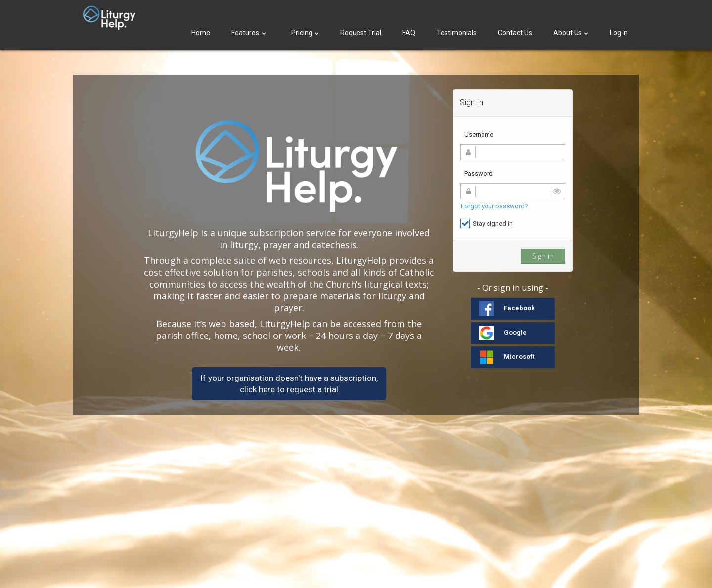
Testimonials (457, 33)
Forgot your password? (494, 206)
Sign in (543, 256)
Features (249, 33)
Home (201, 33)
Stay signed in (487, 224)
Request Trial (361, 33)
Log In (619, 33)
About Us (571, 33)
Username (479, 135)
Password (479, 174)
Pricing (305, 33)
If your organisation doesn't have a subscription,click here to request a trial (289, 384)
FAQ (409, 33)
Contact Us (515, 33)
